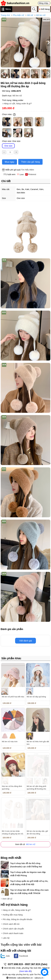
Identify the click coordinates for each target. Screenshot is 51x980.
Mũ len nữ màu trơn (10, 742)
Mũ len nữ (41, 15)
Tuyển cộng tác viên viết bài (21, 945)
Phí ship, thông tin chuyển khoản (17, 919)
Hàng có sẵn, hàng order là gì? (18, 103)
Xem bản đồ (26, 971)
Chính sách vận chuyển (13, 929)
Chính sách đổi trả (11, 924)
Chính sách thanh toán (13, 933)
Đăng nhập (43, 3)
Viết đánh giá (26, 641)
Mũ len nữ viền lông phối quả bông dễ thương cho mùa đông (37, 789)
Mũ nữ (30, 15)
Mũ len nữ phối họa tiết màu (13, 697)
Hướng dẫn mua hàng (13, 915)
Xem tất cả (7, 899)
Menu (8, 9)
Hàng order (18, 100)
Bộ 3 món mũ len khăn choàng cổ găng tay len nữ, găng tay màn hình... (13, 834)
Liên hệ (6, 938)
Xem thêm (21, 193)
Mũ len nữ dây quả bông (36, 697)
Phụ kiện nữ (19, 15)
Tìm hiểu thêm (27, 170)
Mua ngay (10, 162)
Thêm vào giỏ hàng (30, 162)
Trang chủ (5, 15)
